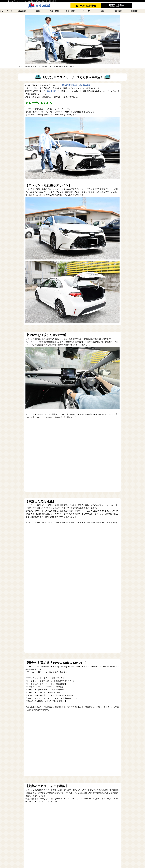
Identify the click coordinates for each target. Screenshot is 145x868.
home (20, 66)
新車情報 (27, 66)
